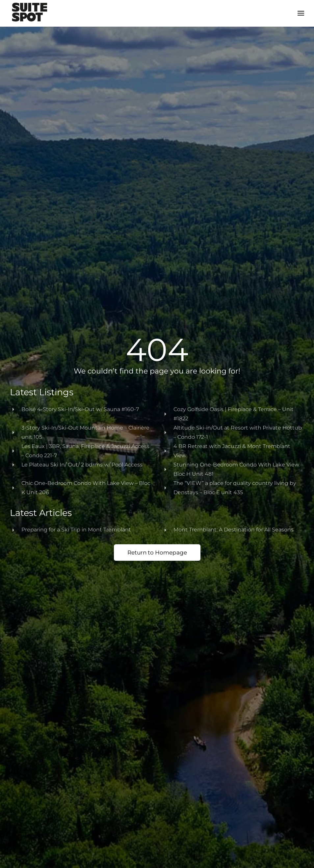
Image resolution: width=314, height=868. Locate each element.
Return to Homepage (157, 553)
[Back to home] (30, 13)
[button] (301, 13)
